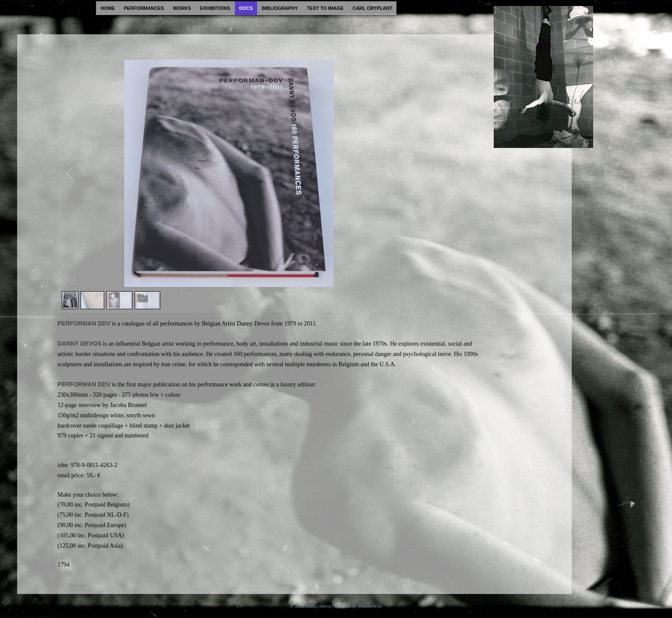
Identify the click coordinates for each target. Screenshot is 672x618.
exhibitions (215, 8)
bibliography (280, 8)
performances (144, 8)
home (108, 8)
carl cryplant (372, 8)
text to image (325, 8)
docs (246, 8)
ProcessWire (370, 606)
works (182, 8)
